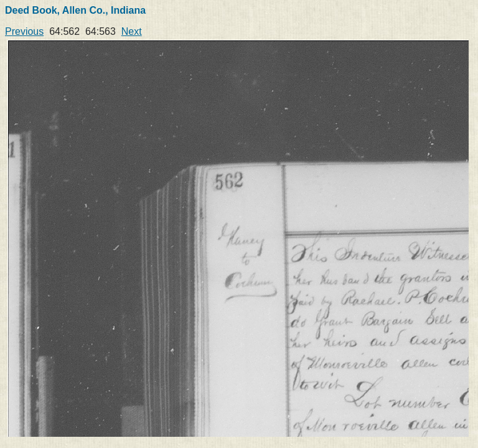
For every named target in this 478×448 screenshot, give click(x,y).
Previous (24, 31)
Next (132, 31)
